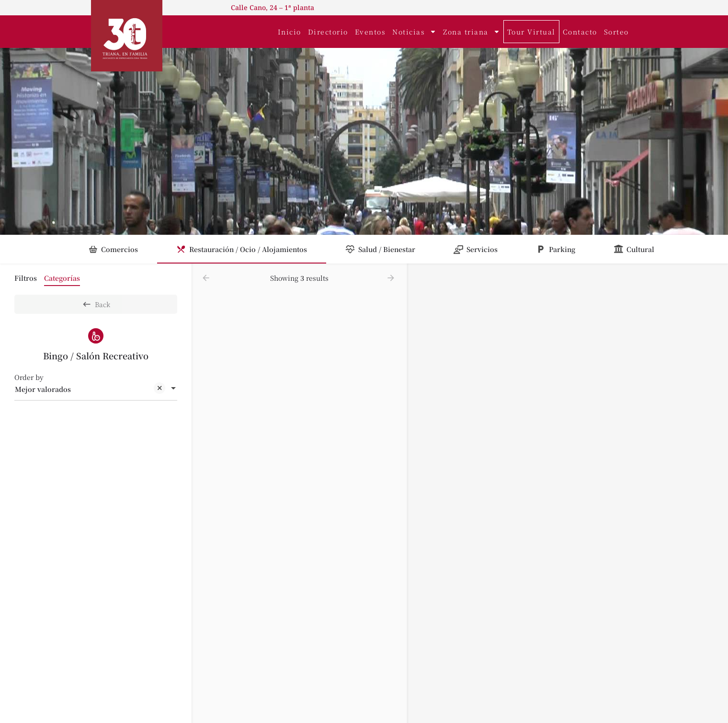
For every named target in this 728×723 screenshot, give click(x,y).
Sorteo (616, 32)
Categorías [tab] (62, 278)
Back (96, 304)
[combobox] (96, 389)
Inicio (290, 32)
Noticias (414, 32)
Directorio (328, 32)
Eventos (370, 32)
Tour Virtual (531, 32)
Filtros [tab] (26, 278)
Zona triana (472, 32)
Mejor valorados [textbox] (90, 390)
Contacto (580, 32)
